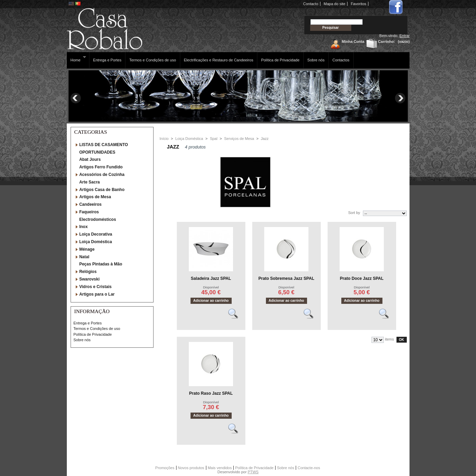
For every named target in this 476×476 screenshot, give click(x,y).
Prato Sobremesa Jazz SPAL (286, 278)
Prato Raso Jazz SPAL (211, 393)
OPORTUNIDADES (97, 152)
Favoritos (359, 4)
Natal (84, 257)
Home (77, 59)
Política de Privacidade (280, 60)
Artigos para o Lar (97, 294)
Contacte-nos (309, 468)
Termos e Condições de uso (152, 60)
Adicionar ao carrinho (211, 301)
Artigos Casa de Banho (102, 190)
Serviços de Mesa (239, 139)
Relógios (88, 272)
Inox (83, 227)
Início (164, 139)
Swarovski (89, 279)
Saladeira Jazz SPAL (211, 278)
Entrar (405, 36)
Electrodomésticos (97, 219)
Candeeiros (90, 204)
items (389, 339)
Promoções (165, 468)
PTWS (253, 472)
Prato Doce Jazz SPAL (362, 278)
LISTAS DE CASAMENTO (103, 145)
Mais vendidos (220, 468)
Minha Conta (353, 41)
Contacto (311, 4)
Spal (213, 139)
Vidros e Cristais (95, 287)
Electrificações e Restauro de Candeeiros (219, 60)
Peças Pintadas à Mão (101, 264)
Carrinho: (387, 41)
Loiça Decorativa (96, 234)
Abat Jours (90, 159)
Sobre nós (316, 60)
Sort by (354, 213)
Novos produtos (191, 468)
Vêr (236, 317)
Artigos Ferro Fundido (101, 167)
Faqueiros (89, 212)
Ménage (87, 249)
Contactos (341, 60)
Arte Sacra (89, 182)
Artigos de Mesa (95, 197)
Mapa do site (335, 4)
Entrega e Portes (107, 60)
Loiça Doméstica (95, 242)
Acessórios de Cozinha (102, 175)
